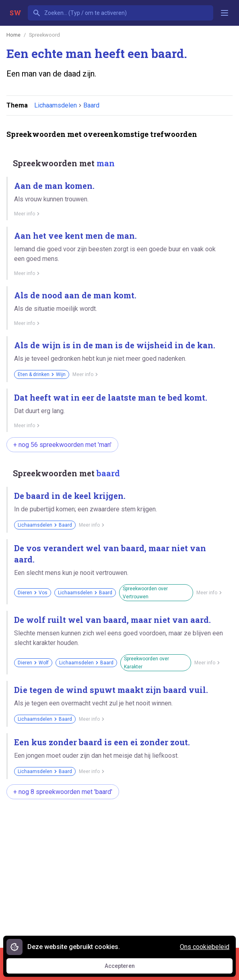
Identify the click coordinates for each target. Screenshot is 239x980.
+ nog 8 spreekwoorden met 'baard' (63, 792)
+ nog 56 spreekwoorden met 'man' (62, 445)
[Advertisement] (123, 869)
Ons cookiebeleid (205, 947)
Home (13, 35)
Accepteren (127, 968)
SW (15, 13)
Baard (91, 105)
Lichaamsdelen (56, 105)
